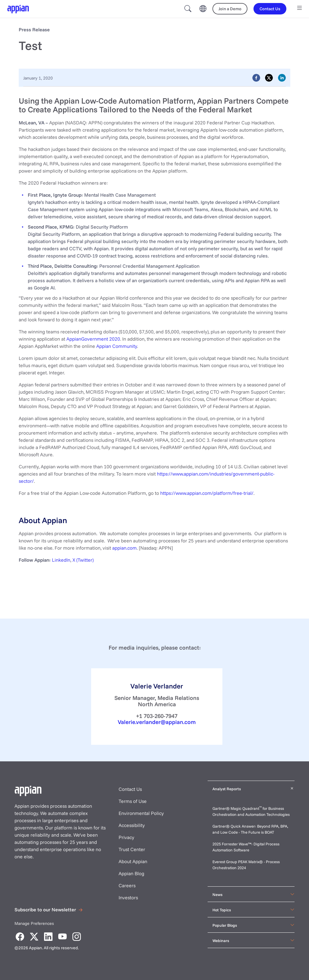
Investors (128, 897)
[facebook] (256, 78)
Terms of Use (133, 801)
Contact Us (130, 789)
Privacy (126, 837)
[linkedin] (282, 78)
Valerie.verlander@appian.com (157, 722)
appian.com (124, 548)
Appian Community (117, 346)
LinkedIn (61, 560)
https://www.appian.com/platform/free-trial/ (207, 493)
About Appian (133, 861)
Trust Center (132, 849)
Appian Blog (131, 873)
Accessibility (132, 825)
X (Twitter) (83, 560)
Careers (127, 885)
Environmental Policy (141, 813)
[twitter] (269, 78)
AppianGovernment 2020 (93, 339)
